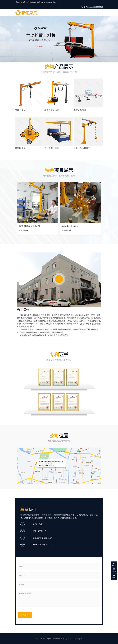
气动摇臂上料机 (52, 148)
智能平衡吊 (20, 110)
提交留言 (25, 615)
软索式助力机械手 (82, 148)
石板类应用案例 (70, 226)
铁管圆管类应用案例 (29, 226)
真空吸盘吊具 (80, 110)
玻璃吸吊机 (20, 148)
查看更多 (23, 230)
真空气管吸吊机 (52, 110)
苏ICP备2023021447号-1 (71, 639)
